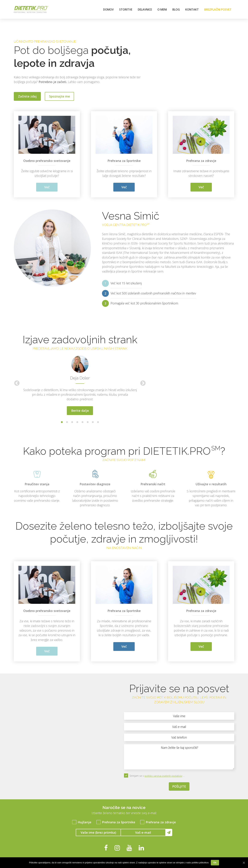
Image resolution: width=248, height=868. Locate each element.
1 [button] (62, 422)
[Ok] (244, 863)
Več (47, 187)
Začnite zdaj (27, 96)
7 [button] (93, 422)
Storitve (126, 9)
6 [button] (88, 422)
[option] (80, 384)
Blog (176, 9)
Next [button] (143, 383)
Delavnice (145, 9)
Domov (108, 9)
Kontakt (192, 9)
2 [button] (67, 422)
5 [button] (82, 422)
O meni (162, 9)
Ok (215, 863)
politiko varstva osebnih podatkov (163, 776)
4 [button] (77, 422)
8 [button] (98, 422)
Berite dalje (80, 411)
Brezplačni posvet (218, 9)
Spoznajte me (60, 96)
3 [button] (72, 422)
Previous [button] (17, 383)
